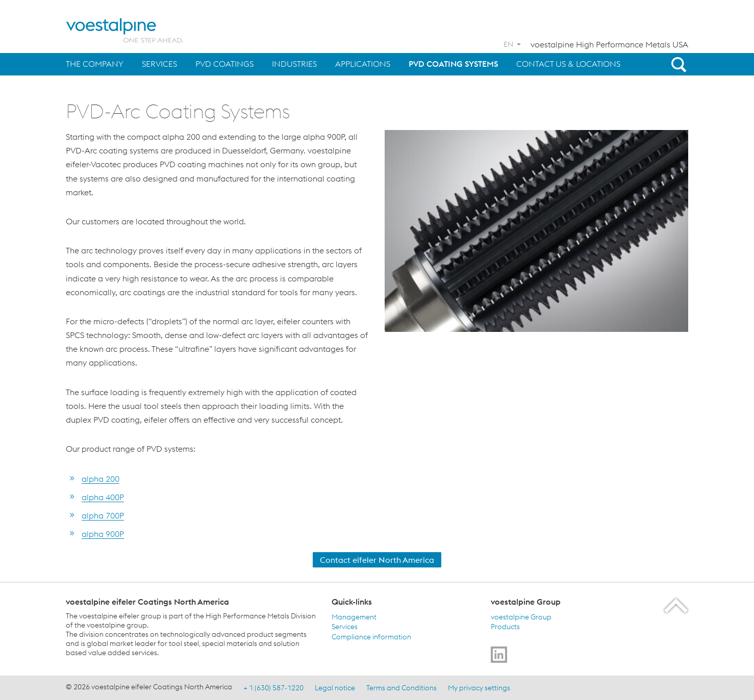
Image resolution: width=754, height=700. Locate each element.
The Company (95, 64)
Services (159, 64)
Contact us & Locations (568, 64)
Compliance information (371, 636)
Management (354, 616)
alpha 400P (103, 497)
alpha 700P (103, 515)
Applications (363, 64)
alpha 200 (100, 479)
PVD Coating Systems (453, 64)
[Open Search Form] (677, 64)
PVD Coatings (224, 64)
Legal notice (335, 687)
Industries (294, 64)
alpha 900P (103, 534)
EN (508, 44)
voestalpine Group (521, 616)
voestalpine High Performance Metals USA (609, 44)
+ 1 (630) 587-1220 (273, 687)
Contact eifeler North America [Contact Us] (377, 560)
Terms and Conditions (401, 687)
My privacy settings (479, 687)
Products (505, 627)
